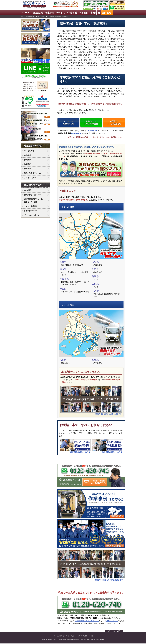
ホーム (53, 636)
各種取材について (31, 210)
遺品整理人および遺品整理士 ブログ (39, 16)
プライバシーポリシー (32, 215)
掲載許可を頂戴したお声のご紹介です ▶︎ (110, 581)
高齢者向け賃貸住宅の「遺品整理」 (59, 16)
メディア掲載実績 (31, 206)
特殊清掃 (107, 380)
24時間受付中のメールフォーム (87, 621)
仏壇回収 (27, 164)
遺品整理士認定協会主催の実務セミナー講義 (34, 200)
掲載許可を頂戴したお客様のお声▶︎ (109, 414)
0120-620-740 (68, 123)
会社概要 (27, 190)
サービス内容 (29, 151)
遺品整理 (27, 155)
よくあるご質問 (30, 177)
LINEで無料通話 (91, 123)
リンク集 (91, 636)
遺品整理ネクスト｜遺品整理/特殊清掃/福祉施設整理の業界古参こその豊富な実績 (70, 640)
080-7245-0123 (76, 134)
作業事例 (27, 168)
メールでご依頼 (114, 123)
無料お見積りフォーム (32, 173)
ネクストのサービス (36, 146)
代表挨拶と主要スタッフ (33, 194)
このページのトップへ (114, 631)
